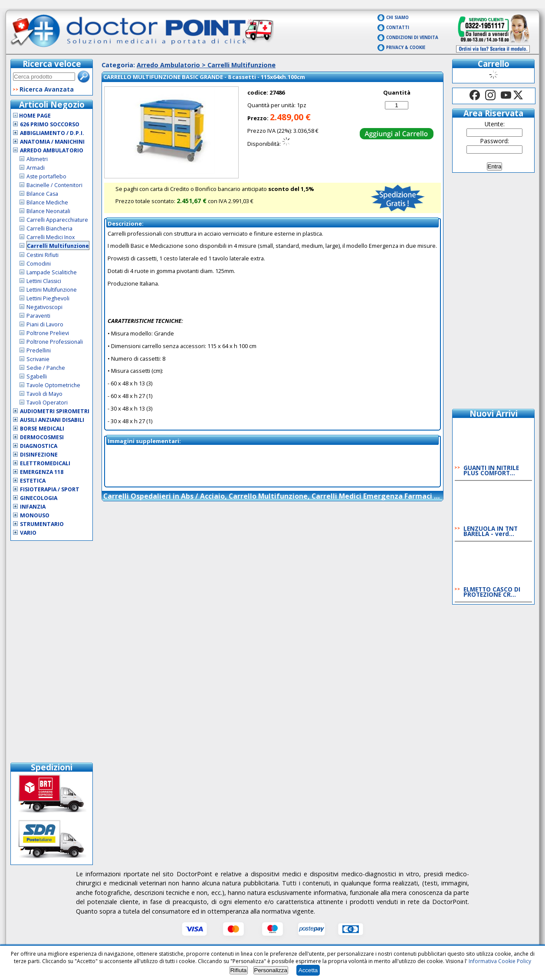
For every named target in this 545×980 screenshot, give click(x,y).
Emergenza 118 (42, 472)
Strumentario (42, 524)
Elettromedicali (45, 463)
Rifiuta (239, 970)
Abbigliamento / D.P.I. (52, 133)
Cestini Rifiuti (43, 255)
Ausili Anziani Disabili (52, 420)
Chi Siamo (397, 18)
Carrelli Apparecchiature (57, 220)
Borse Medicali (42, 429)
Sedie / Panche (46, 368)
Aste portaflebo (46, 176)
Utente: (495, 124)
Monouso (35, 515)
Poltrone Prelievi (48, 333)
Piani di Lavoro (45, 324)
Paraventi (38, 316)
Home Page (32, 116)
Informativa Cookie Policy (500, 961)
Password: (495, 141)
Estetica (33, 481)
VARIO (28, 533)
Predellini (39, 350)
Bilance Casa (42, 194)
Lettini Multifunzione (52, 290)
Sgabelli (37, 377)
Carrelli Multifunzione (58, 246)
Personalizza (271, 970)
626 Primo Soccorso (50, 124)
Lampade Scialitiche (52, 272)
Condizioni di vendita (412, 38)
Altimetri (37, 159)
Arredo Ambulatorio (52, 150)
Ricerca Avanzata (47, 89)
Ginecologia (39, 498)
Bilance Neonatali (48, 211)
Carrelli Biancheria (49, 229)
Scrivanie (38, 359)
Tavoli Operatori (47, 403)
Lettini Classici (44, 281)
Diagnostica (39, 446)
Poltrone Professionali (55, 342)
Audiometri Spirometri (55, 411)
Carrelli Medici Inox (51, 237)
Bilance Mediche (47, 202)
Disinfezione (39, 455)
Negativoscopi (44, 307)
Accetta (308, 970)
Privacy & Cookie (406, 48)
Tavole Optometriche (53, 385)
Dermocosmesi (42, 437)
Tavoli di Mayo (44, 394)
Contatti (398, 28)
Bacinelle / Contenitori (54, 185)
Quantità (397, 92)
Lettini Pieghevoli (48, 298)
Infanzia (33, 507)
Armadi (36, 168)
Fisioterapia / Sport (50, 489)
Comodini (39, 264)
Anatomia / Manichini (52, 142)
